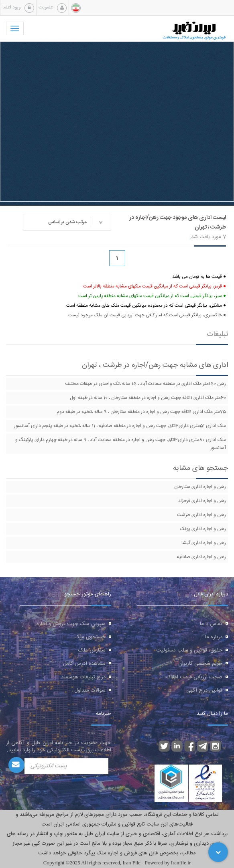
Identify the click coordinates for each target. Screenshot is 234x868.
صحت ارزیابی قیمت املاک (194, 677)
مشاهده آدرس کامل (84, 664)
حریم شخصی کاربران (200, 664)
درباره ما (214, 637)
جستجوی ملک (90, 637)
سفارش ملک (92, 650)
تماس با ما (211, 624)
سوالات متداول (90, 690)
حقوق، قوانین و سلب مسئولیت (189, 650)
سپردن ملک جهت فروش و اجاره (71, 624)
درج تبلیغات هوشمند (83, 677)
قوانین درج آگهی (204, 690)
